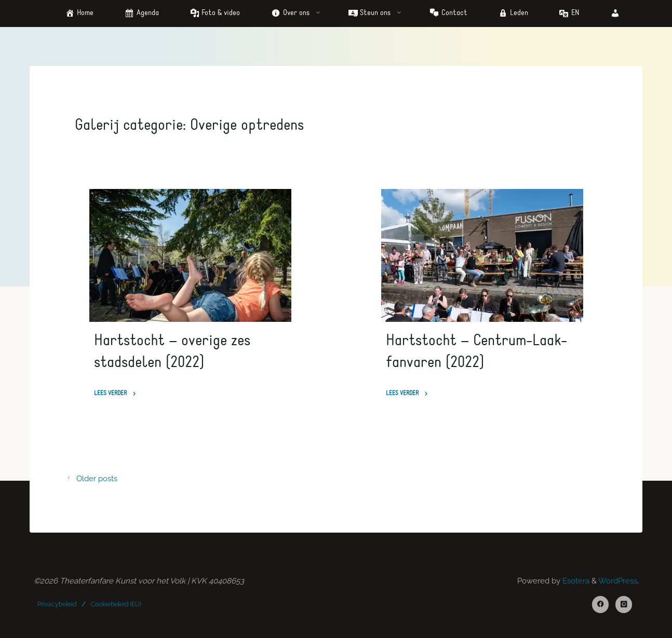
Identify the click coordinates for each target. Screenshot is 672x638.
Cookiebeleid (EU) (116, 604)
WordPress (618, 581)
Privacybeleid (57, 604)
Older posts (89, 479)
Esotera (575, 581)
